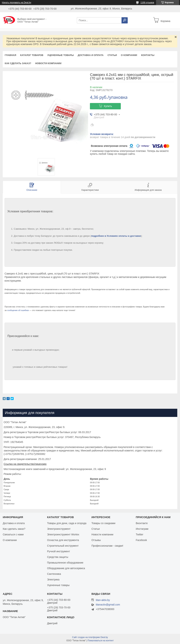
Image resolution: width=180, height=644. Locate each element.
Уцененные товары (61, 55)
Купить (108, 106)
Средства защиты (58, 557)
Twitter (140, 534)
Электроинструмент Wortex (63, 534)
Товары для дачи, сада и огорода (67, 523)
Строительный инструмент (63, 546)
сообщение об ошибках (18, 310)
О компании (129, 55)
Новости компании (48, 63)
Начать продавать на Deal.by (17, 3)
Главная (10, 55)
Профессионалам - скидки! (107, 546)
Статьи (112, 55)
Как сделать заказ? (18, 63)
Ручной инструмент (58, 551)
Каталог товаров (32, 55)
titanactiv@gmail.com (108, 605)
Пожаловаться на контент (101, 641)
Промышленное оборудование (65, 563)
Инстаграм (142, 529)
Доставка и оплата (91, 55)
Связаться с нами (13, 534)
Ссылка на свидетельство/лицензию (25, 464)
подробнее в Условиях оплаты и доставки (116, 236)
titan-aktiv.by (103, 600)
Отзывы (96, 540)
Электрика (53, 580)
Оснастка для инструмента (63, 540)
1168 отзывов (147, 3)
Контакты (148, 55)
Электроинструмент (59, 529)
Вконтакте (142, 523)
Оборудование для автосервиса (66, 568)
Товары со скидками (103, 523)
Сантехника (54, 574)
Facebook (141, 540)
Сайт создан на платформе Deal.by (90, 637)
